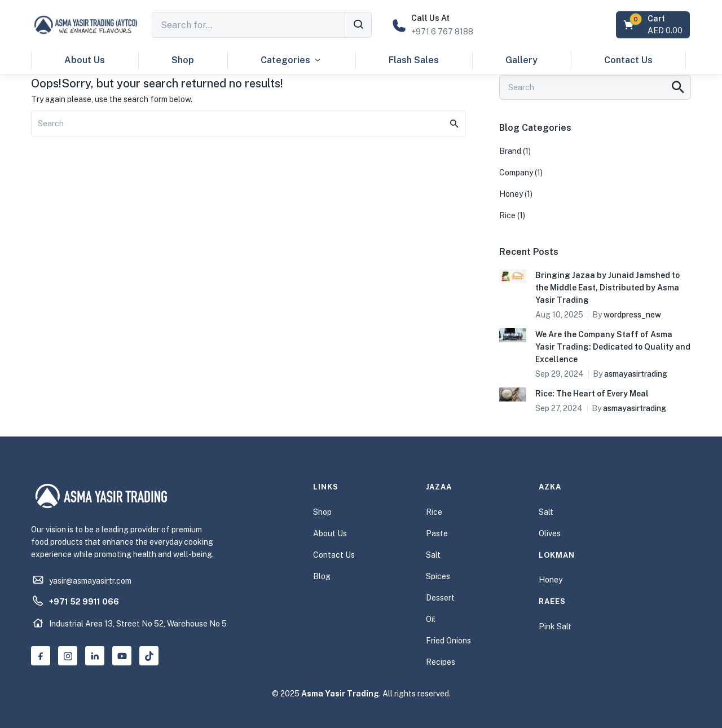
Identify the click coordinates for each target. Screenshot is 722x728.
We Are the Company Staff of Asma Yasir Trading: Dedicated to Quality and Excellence (613, 347)
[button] (654, 25)
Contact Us (628, 60)
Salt (433, 555)
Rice (507, 215)
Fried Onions (448, 641)
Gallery (521, 60)
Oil (431, 619)
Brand (510, 151)
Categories (291, 60)
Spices (438, 576)
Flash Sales (414, 60)
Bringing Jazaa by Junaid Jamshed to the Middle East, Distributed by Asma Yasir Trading (607, 288)
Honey (511, 194)
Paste (437, 533)
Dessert (440, 598)
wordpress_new (632, 315)
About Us (85, 60)
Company (516, 173)
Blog (322, 576)
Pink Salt (555, 626)
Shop (183, 60)
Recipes (441, 662)
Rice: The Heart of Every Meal (592, 394)
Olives (550, 533)
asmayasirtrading (636, 374)
